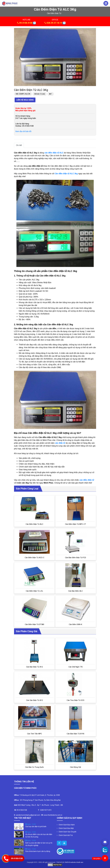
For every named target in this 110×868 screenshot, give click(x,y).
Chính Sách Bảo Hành (67, 825)
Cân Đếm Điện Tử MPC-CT (76, 524)
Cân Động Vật (76, 767)
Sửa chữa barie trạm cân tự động (38, 851)
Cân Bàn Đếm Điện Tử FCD (76, 558)
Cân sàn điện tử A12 (34, 700)
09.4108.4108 (26, 23)
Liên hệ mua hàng (25, 100)
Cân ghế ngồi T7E (76, 667)
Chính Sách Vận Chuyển (67, 832)
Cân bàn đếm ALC (76, 591)
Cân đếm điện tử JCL (34, 591)
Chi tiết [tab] (19, 145)
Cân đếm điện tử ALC (34, 524)
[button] (94, 30)
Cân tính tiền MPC (35, 734)
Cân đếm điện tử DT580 (34, 624)
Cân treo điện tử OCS (76, 700)
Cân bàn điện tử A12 (34, 667)
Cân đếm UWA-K (76, 624)
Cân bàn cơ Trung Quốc (34, 767)
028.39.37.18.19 (54, 23)
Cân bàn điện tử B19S (76, 734)
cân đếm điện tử (54, 13)
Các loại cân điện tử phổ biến (36, 827)
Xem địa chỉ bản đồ (23, 131)
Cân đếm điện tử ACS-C (35, 558)
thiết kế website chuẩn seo (74, 862)
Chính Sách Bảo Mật (66, 828)
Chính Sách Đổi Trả (66, 835)
